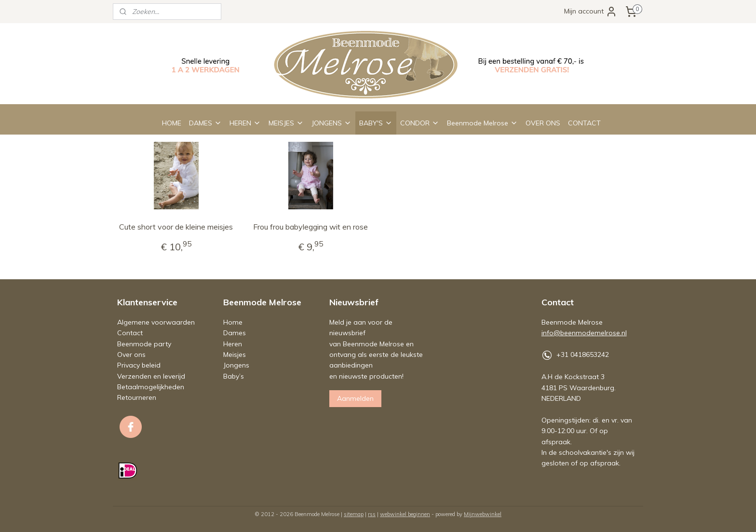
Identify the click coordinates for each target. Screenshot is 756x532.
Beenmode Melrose (482, 123)
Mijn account (591, 12)
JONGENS (331, 123)
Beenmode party (144, 344)
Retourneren (137, 397)
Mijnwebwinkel (483, 514)
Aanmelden (355, 398)
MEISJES (286, 123)
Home (233, 322)
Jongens (236, 365)
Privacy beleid (139, 365)
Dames (235, 333)
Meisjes (235, 355)
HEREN (245, 123)
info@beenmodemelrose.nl (584, 333)
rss (372, 514)
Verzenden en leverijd (151, 376)
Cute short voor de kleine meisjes (176, 227)
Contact (130, 333)
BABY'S (376, 123)
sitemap (354, 514)
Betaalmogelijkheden (151, 387)
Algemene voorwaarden (156, 322)
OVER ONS (543, 123)
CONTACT (584, 123)
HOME (172, 123)
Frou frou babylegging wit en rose (310, 227)
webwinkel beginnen (405, 514)
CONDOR (420, 123)
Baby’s (234, 376)
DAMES (205, 123)
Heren (233, 344)
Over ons (131, 355)
